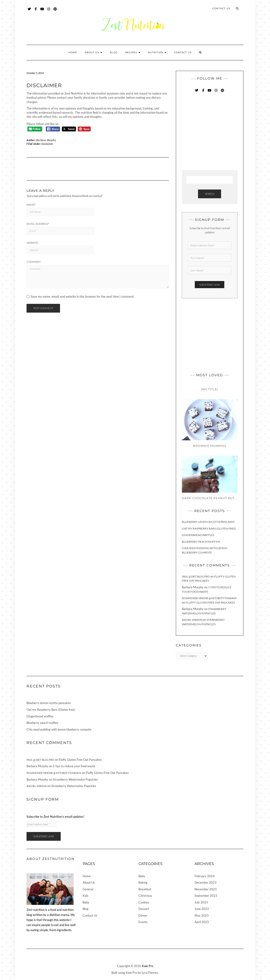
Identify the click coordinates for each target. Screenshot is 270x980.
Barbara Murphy (46, 140)
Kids (85, 896)
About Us (93, 52)
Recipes (133, 52)
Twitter (29, 11)
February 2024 (205, 876)
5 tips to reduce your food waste (74, 766)
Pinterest (55, 11)
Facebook (36, 11)
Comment (34, 262)
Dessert (144, 909)
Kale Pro (148, 966)
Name (31, 205)
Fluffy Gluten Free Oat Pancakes (210, 603)
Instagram (49, 11)
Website (32, 243)
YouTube (42, 11)
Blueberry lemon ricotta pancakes (208, 522)
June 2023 (202, 909)
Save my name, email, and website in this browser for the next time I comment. (82, 297)
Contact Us (221, 8)
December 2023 (205, 882)
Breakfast (145, 889)
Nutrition (157, 52)
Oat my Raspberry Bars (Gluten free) (209, 528)
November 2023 (206, 889)
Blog (114, 52)
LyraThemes (150, 973)
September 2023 (206, 896)
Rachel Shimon (192, 620)
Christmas (145, 896)
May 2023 (202, 915)
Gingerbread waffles (198, 535)
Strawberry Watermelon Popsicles (75, 779)
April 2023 (202, 922)
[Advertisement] (216, 132)
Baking (143, 882)
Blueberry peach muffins (201, 542)
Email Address (38, 224)
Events (143, 922)
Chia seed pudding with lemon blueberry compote (59, 729)
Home (73, 52)
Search (210, 194)
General (88, 889)
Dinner (143, 915)
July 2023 (201, 902)
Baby (86, 902)
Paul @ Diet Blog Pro (196, 576)
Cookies (144, 902)
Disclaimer (47, 144)
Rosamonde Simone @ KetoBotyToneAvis (209, 598)
